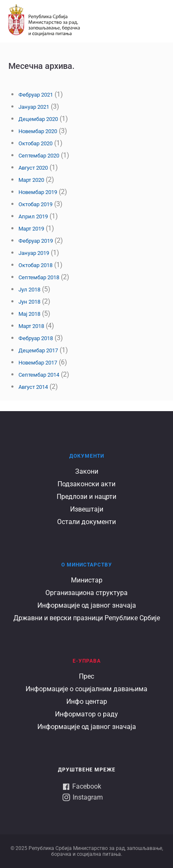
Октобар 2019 (35, 204)
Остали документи (86, 522)
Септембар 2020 (39, 156)
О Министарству (87, 565)
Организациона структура (86, 593)
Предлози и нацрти (86, 497)
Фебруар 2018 (36, 338)
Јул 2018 (29, 290)
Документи (87, 456)
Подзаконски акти (86, 484)
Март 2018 (31, 326)
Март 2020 (31, 180)
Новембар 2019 (38, 192)
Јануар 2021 (34, 107)
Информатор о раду (86, 714)
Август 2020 (33, 168)
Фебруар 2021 (36, 95)
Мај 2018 (29, 314)
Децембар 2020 (38, 119)
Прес (86, 676)
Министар (87, 580)
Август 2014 (33, 387)
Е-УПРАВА (87, 661)
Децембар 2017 (38, 350)
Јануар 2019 (34, 253)
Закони (87, 471)
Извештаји (87, 509)
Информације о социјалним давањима (86, 689)
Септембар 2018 (39, 277)
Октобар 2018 (35, 265)
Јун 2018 (29, 302)
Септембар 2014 (39, 375)
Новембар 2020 (38, 131)
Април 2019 (33, 216)
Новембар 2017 (38, 363)
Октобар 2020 (35, 143)
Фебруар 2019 (36, 241)
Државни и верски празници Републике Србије (87, 618)
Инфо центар (87, 701)
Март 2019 (31, 229)
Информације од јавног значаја (87, 605)
